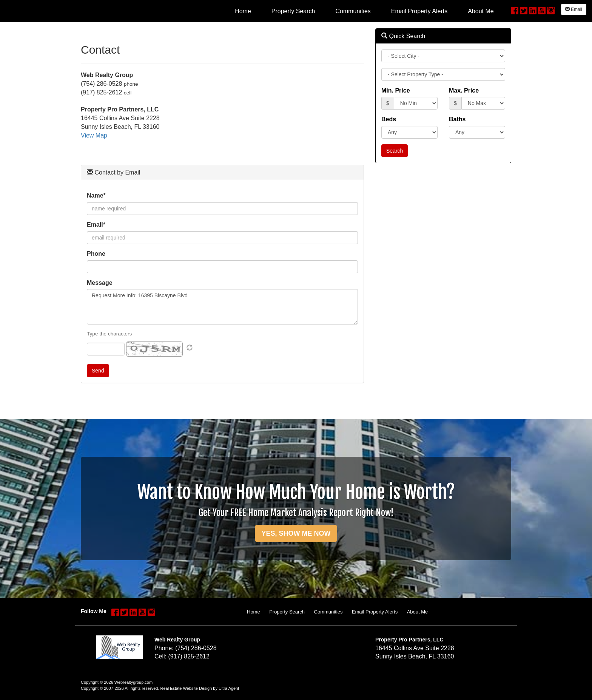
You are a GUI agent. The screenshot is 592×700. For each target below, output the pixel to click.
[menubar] (364, 11)
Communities (328, 612)
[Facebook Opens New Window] (515, 10)
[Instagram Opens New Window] (551, 10)
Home (254, 612)
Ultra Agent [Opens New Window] (229, 688)
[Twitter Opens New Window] (524, 10)
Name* (96, 195)
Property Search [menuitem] (293, 11)
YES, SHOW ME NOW (296, 533)
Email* (96, 225)
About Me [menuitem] (481, 11)
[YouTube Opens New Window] (542, 10)
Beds (389, 119)
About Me (418, 612)
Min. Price (396, 90)
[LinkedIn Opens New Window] (533, 10)
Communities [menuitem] (353, 11)
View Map (94, 135)
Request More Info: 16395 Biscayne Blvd (222, 307)
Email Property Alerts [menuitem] (419, 11)
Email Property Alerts (375, 612)
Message (100, 283)
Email (574, 9)
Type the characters (109, 334)
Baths (457, 119)
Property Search (287, 612)
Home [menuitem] (243, 11)
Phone (96, 254)
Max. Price (464, 90)
